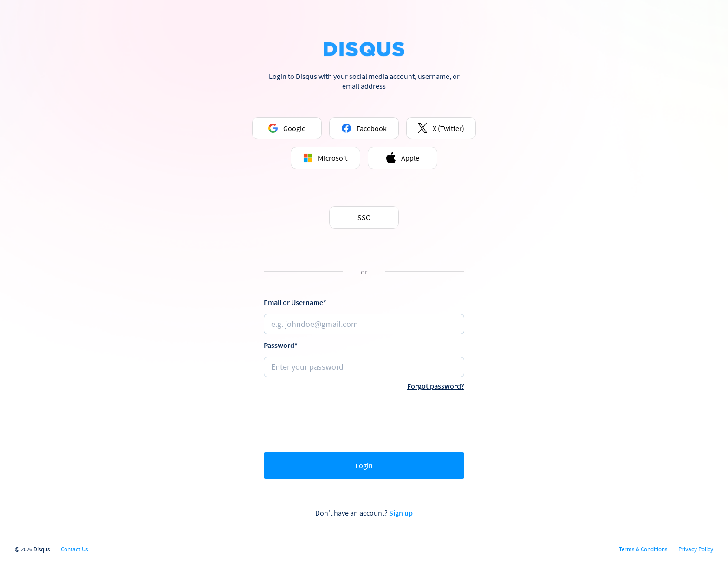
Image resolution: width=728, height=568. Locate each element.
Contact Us (74, 549)
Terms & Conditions (643, 549)
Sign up (401, 513)
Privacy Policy (696, 549)
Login (364, 465)
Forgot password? (436, 386)
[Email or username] (364, 324)
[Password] (364, 367)
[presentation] (364, 419)
